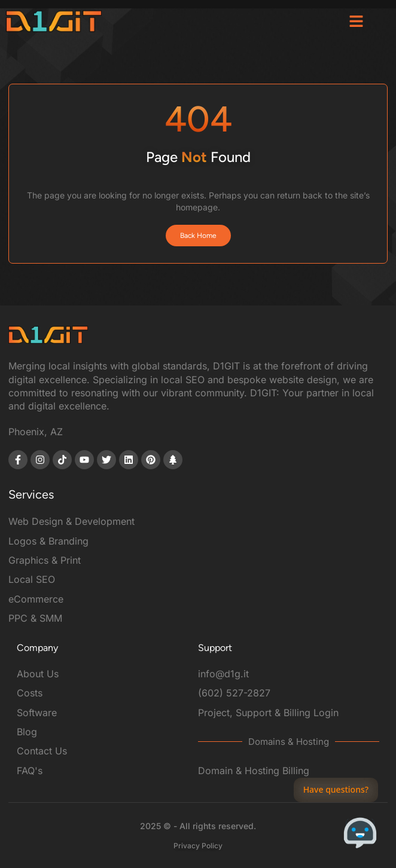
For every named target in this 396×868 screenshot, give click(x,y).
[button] (357, 21)
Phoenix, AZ (36, 432)
